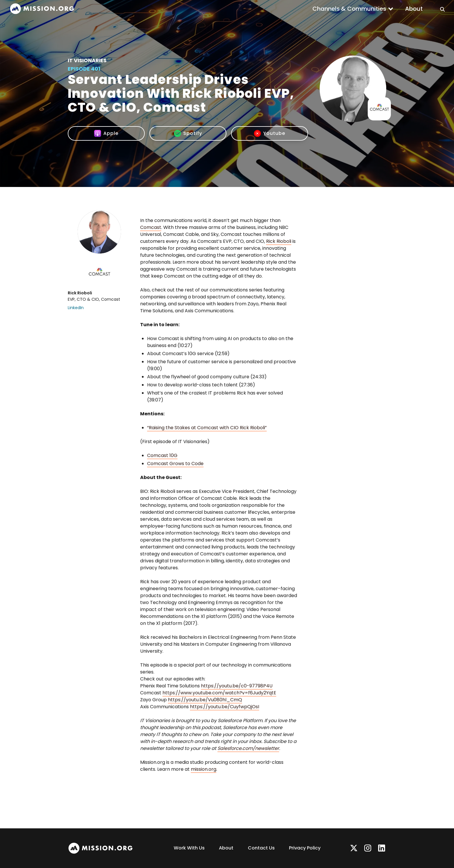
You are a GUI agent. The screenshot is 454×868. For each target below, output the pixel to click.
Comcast (151, 227)
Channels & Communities (349, 9)
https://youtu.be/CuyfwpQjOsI (225, 707)
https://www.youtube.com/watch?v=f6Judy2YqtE (219, 693)
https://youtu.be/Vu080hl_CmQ (205, 700)
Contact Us (261, 848)
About (414, 9)
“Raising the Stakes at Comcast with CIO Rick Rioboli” (207, 428)
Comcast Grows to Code (175, 464)
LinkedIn (76, 308)
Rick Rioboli (279, 241)
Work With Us (189, 848)
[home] (42, 9)
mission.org (204, 769)
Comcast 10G (162, 455)
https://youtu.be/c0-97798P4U (237, 686)
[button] (353, 9)
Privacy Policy (305, 848)
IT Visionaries (87, 60)
